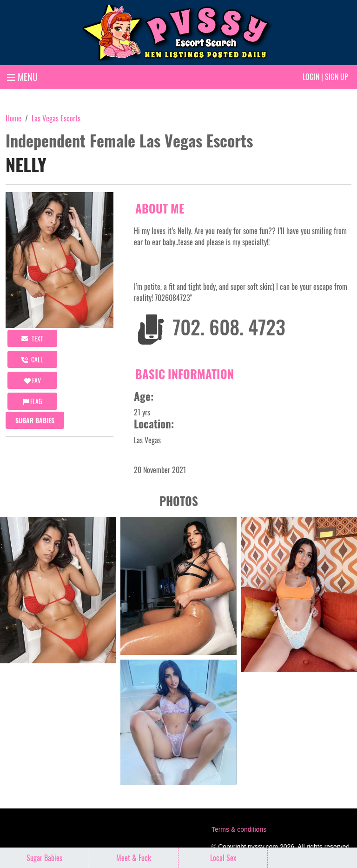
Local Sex (223, 858)
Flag (33, 401)
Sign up (337, 77)
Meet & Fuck (134, 858)
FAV (33, 380)
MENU (22, 77)
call (32, 359)
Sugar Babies (35, 420)
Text (32, 338)
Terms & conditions (239, 829)
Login (311, 77)
